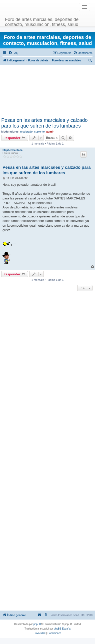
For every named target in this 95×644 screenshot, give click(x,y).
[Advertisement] (47, 91)
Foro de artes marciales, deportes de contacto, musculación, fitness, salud (42, 21)
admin (50, 132)
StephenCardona (12, 150)
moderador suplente (32, 132)
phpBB (37, 624)
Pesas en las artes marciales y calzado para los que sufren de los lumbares (44, 123)
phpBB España (62, 629)
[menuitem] (13, 53)
